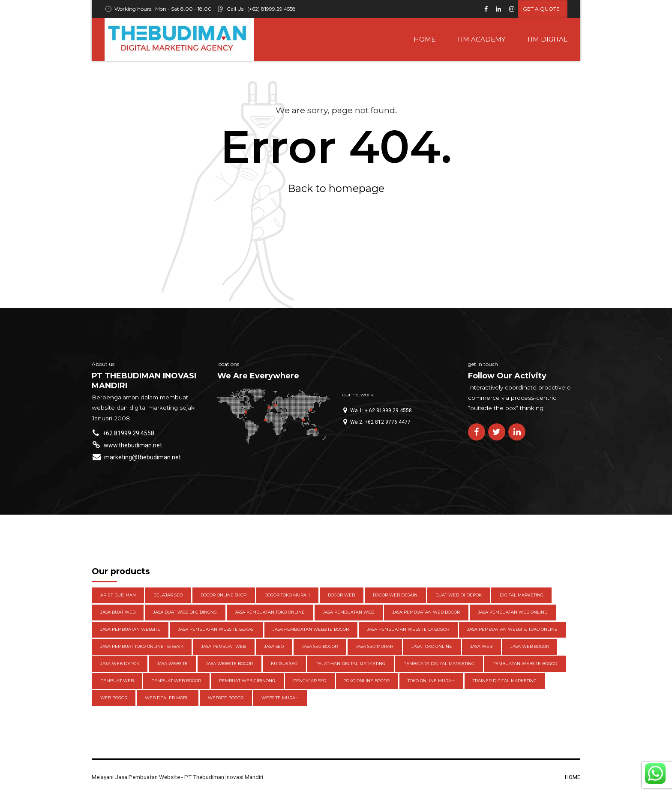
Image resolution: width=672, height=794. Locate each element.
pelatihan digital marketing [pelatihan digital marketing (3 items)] (350, 664)
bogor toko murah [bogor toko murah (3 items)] (287, 595)
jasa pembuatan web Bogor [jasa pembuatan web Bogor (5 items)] (426, 612)
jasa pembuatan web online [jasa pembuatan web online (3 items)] (513, 612)
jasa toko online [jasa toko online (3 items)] (432, 646)
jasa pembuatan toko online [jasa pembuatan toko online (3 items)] (270, 612)
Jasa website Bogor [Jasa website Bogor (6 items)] (229, 664)
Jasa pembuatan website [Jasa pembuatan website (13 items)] (130, 629)
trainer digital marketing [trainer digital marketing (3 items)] (505, 681)
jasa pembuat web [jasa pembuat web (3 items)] (223, 646)
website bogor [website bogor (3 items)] (226, 698)
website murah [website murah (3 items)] (280, 698)
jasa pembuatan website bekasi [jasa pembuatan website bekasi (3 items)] (216, 629)
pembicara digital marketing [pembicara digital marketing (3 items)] (439, 664)
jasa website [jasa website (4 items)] (172, 664)
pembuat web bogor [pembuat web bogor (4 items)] (176, 681)
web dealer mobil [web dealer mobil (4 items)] (167, 698)
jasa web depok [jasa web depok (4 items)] (120, 664)
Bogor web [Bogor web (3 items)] (341, 595)
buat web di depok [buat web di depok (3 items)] (459, 595)
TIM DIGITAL (547, 39)
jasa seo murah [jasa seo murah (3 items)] (375, 646)
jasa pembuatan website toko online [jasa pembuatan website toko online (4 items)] (512, 629)
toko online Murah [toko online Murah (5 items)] (431, 681)
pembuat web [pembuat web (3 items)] (117, 681)
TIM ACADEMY (481, 39)
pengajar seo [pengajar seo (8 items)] (310, 681)
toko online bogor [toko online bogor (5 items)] (367, 681)
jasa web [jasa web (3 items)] (481, 646)
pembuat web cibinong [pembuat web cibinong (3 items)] (247, 681)
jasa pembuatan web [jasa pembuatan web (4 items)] (348, 612)
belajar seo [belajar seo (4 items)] (168, 595)
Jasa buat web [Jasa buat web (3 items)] (118, 612)
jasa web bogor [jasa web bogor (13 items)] (530, 646)
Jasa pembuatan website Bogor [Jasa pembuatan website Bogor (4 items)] (311, 629)
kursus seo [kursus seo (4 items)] (284, 664)
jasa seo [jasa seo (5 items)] (274, 646)
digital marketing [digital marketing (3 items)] (522, 595)
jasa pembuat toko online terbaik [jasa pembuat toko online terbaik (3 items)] (142, 646)
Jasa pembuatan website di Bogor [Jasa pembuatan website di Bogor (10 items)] (408, 629)
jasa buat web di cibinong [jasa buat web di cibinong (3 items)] (185, 612)
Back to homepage (336, 188)
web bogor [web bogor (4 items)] (114, 698)
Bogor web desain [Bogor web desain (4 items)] (395, 595)
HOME (424, 39)
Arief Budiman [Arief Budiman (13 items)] (118, 595)
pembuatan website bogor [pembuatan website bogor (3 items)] (525, 664)
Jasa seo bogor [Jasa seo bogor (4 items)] (320, 646)
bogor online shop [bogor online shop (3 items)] (223, 595)
